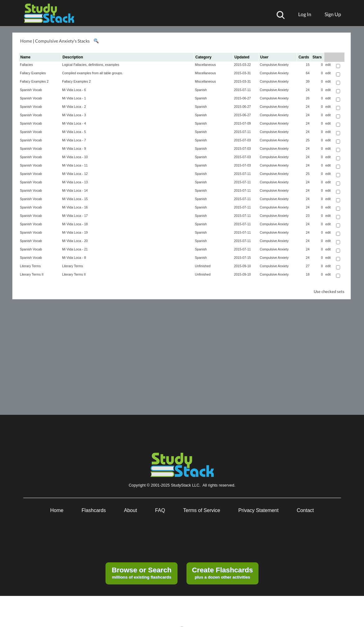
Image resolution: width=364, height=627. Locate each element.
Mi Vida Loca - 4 (74, 123)
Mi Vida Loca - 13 (75, 182)
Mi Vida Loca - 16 (75, 207)
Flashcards (94, 510)
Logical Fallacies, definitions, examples (91, 65)
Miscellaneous (205, 65)
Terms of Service (202, 510)
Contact (305, 510)
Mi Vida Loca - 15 (75, 199)
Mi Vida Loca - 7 (74, 140)
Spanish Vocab (31, 90)
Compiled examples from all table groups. (92, 73)
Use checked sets (329, 292)
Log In (305, 14)
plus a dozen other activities (222, 573)
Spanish (201, 90)
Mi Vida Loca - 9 (74, 149)
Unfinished (203, 266)
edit (328, 65)
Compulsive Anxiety (274, 65)
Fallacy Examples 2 (34, 81)
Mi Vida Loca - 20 (75, 241)
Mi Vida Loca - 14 (75, 190)
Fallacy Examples (33, 73)
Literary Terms (30, 266)
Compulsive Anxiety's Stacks (62, 41)
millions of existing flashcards (142, 573)
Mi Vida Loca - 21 (75, 249)
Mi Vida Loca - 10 (75, 157)
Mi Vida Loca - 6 (74, 90)
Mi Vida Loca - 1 (74, 98)
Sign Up (333, 14)
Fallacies (26, 65)
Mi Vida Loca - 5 (74, 132)
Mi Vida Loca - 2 (74, 107)
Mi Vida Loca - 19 (75, 232)
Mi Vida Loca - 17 (75, 216)
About (131, 510)
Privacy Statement (258, 510)
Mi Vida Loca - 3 (74, 115)
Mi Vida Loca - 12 (75, 174)
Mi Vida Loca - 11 (75, 165)
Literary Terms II (32, 274)
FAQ (160, 510)
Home (26, 41)
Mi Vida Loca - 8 (74, 258)
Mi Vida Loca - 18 (75, 224)
